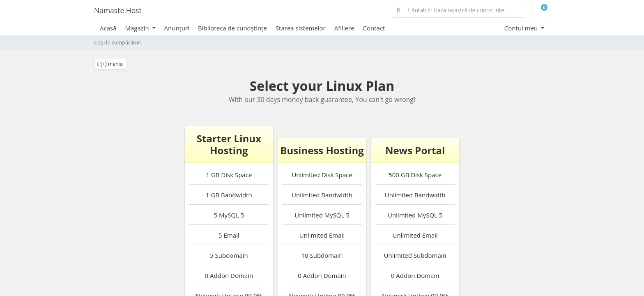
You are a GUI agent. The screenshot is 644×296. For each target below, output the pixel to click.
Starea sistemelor (301, 28)
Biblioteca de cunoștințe (232, 28)
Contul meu (522, 28)
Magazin (138, 28)
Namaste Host (118, 10)
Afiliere (344, 28)
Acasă (108, 28)
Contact (374, 28)
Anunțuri (177, 28)
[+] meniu (110, 64)
